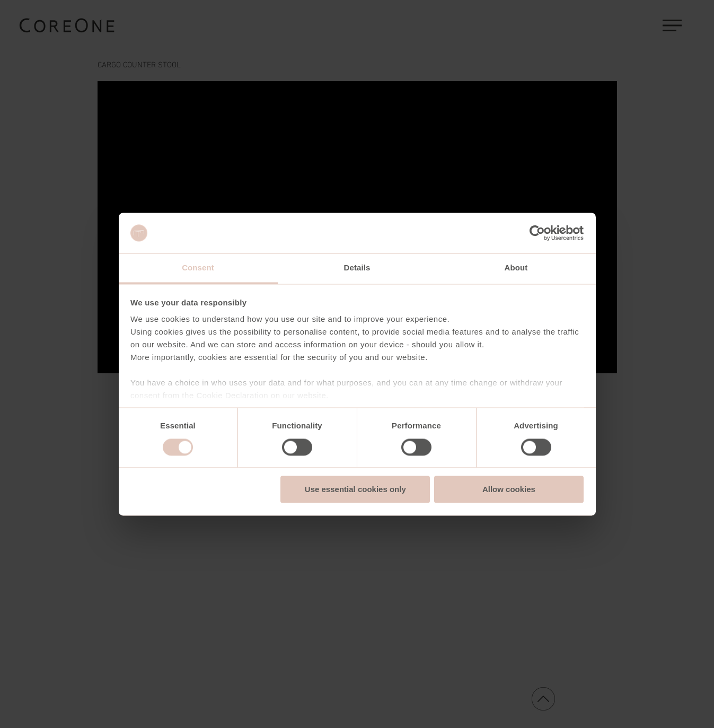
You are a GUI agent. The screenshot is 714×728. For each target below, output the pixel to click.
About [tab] (516, 268)
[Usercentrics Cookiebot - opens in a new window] (537, 233)
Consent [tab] (198, 268)
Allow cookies (509, 490)
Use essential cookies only (355, 490)
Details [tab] (357, 268)
